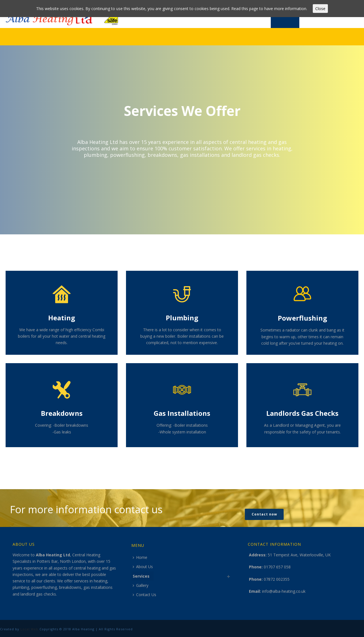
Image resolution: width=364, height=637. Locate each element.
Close (320, 9)
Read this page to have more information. (269, 9)
